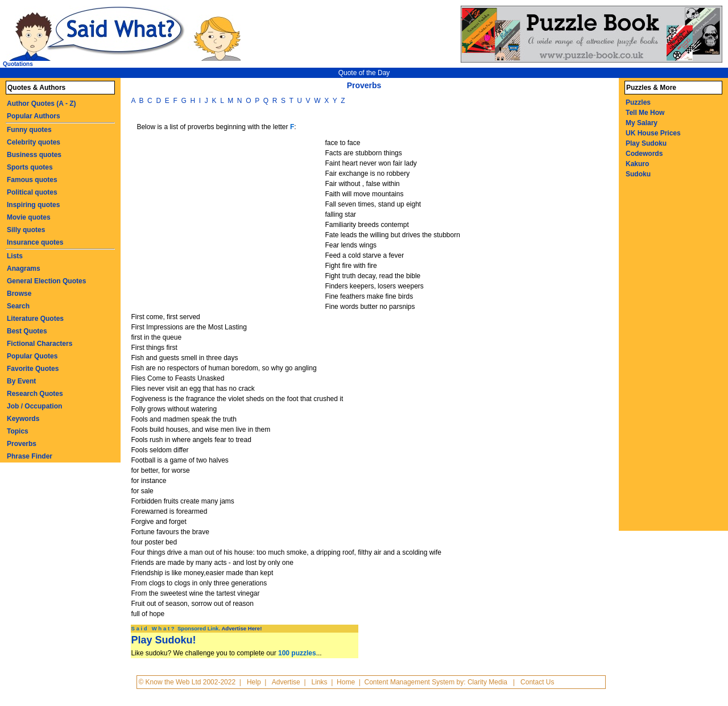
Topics (18, 431)
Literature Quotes (35, 319)
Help (254, 682)
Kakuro (637, 164)
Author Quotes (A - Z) (42, 104)
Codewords (644, 154)
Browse (19, 294)
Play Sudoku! (163, 640)
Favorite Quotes (33, 369)
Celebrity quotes (34, 142)
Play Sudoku (646, 143)
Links (320, 682)
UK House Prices (653, 133)
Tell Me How (645, 113)
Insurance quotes (35, 242)
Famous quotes (32, 180)
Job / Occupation (34, 406)
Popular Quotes (32, 356)
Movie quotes (29, 217)
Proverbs (22, 444)
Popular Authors (34, 116)
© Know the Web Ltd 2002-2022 (187, 682)
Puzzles (638, 102)
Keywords (23, 419)
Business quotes (34, 155)
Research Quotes (35, 394)
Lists (15, 256)
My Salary (642, 123)
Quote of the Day (364, 73)
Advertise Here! (241, 628)
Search (18, 306)
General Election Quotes (46, 281)
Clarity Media (487, 682)
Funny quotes (29, 130)
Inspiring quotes (33, 205)
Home (346, 682)
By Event (21, 381)
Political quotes (32, 192)
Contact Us (537, 682)
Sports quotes (30, 167)
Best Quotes (27, 331)
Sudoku (638, 174)
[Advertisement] (229, 223)
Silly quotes (26, 230)
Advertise (286, 682)
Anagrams (24, 269)
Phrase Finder (30, 456)
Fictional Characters (40, 344)
